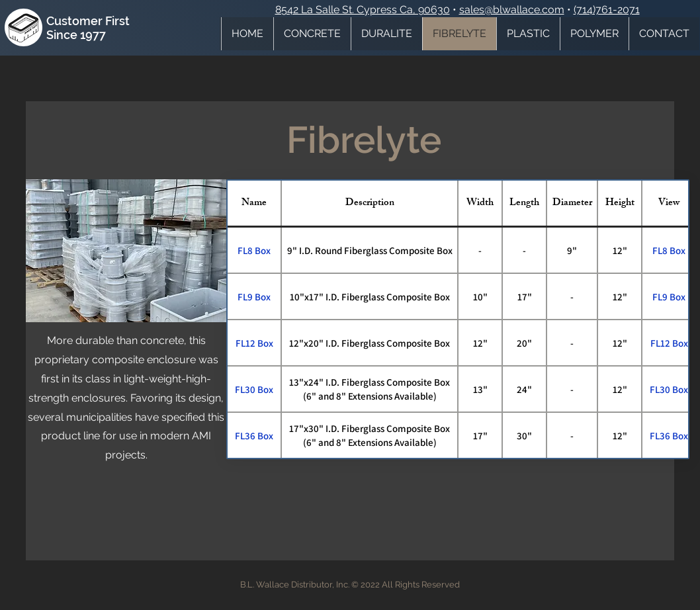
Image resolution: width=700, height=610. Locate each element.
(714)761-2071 (607, 10)
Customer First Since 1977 (88, 28)
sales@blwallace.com (512, 10)
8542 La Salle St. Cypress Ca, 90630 (363, 10)
